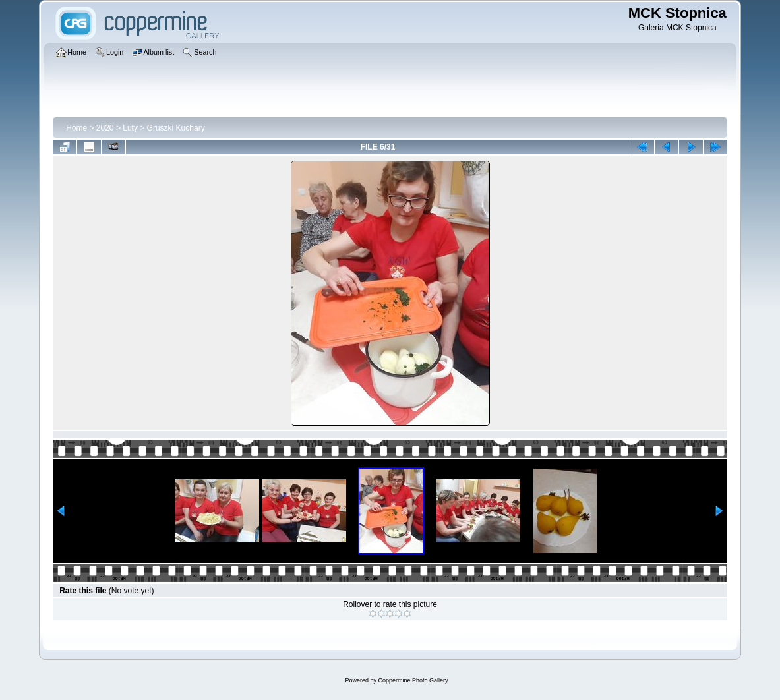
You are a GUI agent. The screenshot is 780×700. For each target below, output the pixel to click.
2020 (105, 128)
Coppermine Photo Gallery (413, 680)
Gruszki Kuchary (176, 128)
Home (76, 128)
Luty (130, 128)
